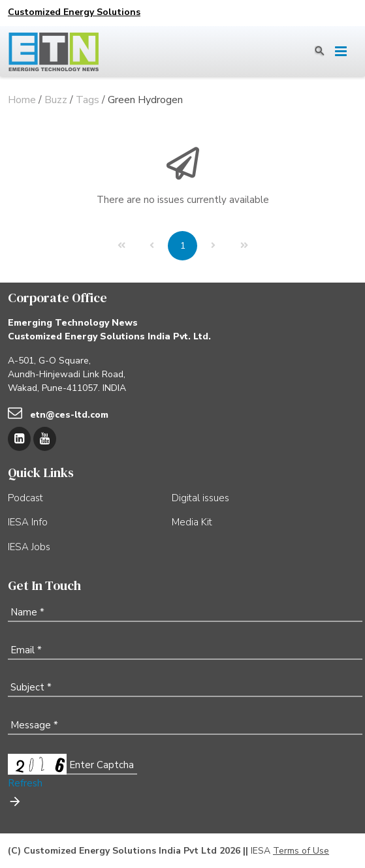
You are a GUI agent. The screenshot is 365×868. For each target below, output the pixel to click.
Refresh (25, 783)
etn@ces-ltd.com (69, 415)
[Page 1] (182, 246)
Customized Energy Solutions (74, 12)
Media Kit (192, 522)
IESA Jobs (29, 547)
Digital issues (200, 498)
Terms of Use (301, 851)
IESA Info (28, 522)
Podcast (25, 498)
